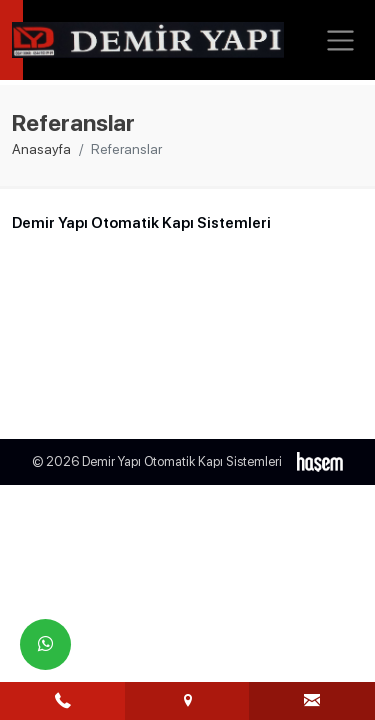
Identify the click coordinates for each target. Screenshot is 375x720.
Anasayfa (41, 149)
